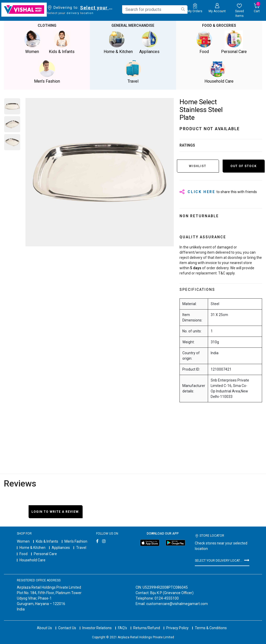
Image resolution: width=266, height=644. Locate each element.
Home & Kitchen (32, 548)
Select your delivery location (97, 8)
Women (23, 541)
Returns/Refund (147, 628)
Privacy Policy (177, 628)
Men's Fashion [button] (47, 72)
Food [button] (204, 42)
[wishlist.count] (239, 11)
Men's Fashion (76, 541)
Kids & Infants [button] (62, 42)
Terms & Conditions (211, 628)
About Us (44, 628)
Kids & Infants (47, 541)
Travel (81, 548)
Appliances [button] (149, 42)
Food (24, 554)
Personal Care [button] (234, 42)
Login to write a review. (56, 512)
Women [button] (32, 42)
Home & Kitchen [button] (118, 42)
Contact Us (67, 628)
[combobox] (155, 9)
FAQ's (122, 628)
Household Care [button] (219, 72)
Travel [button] (133, 72)
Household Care (32, 560)
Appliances (61, 548)
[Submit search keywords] (183, 9)
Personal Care (45, 554)
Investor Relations (97, 628)
